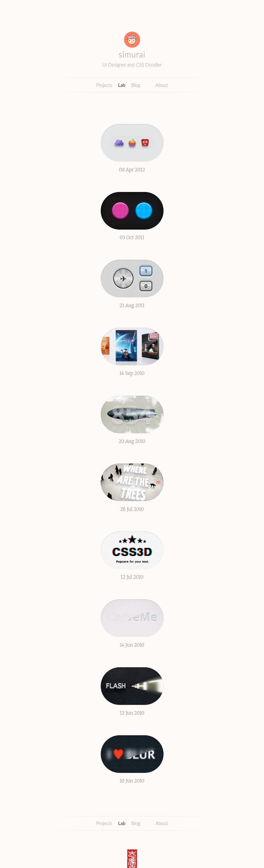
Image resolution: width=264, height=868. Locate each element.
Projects (104, 85)
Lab (122, 85)
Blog (136, 85)
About (162, 85)
